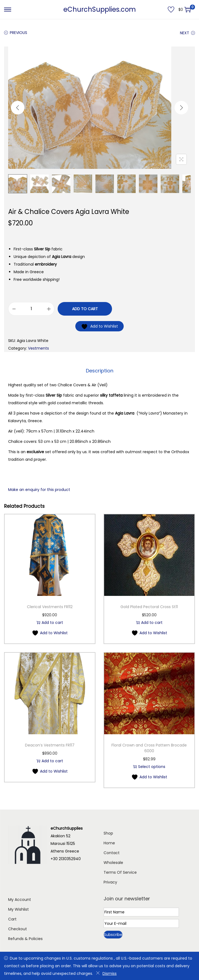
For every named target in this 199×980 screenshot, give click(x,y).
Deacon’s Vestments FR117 (50, 745)
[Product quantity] (31, 309)
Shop (108, 833)
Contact (112, 853)
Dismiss (106, 973)
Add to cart (85, 309)
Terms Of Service (120, 872)
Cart (12, 919)
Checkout (18, 929)
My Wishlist (18, 909)
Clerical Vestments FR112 (50, 606)
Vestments (38, 348)
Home (109, 843)
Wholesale (113, 862)
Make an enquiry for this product (39, 489)
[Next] (181, 108)
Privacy (110, 882)
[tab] (100, 371)
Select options (149, 766)
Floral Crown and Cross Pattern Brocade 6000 (149, 748)
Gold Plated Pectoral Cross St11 (149, 606)
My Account (20, 899)
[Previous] (18, 108)
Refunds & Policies (25, 938)
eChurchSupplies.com (100, 9)
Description (100, 370)
